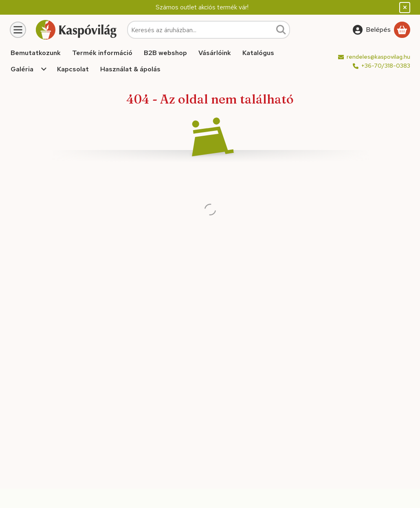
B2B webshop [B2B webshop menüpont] (165, 53)
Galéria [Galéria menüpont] (22, 69)
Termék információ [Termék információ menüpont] (102, 53)
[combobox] (209, 30)
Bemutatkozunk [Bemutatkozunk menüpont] (36, 53)
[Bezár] (405, 8)
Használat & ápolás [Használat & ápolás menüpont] (130, 69)
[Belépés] (372, 30)
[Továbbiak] (44, 69)
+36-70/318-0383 (386, 66)
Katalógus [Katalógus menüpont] (258, 53)
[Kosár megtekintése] (402, 30)
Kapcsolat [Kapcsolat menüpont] (73, 69)
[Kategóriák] (18, 30)
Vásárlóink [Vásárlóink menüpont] (215, 53)
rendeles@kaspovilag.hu (378, 57)
